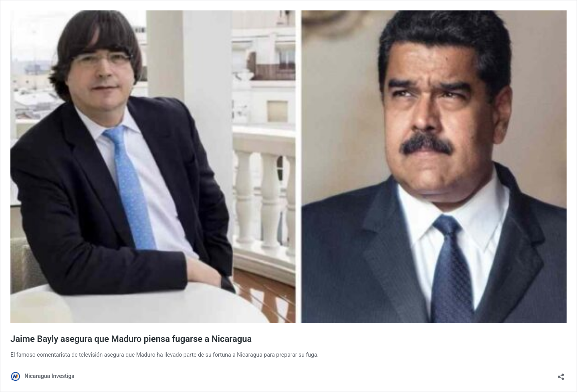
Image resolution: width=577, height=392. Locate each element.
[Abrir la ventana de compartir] (561, 374)
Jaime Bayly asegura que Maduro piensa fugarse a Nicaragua (131, 339)
